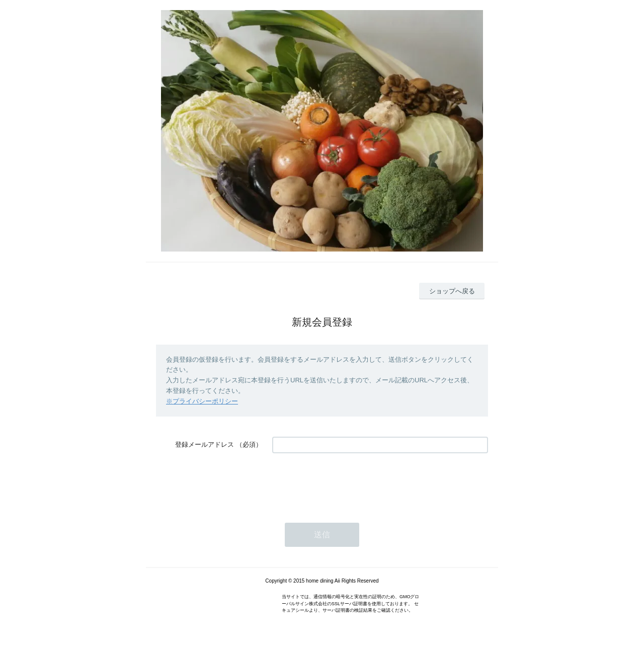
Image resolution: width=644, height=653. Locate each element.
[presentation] (349, 483)
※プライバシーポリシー (202, 401)
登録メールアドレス (205, 444)
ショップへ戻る (452, 291)
